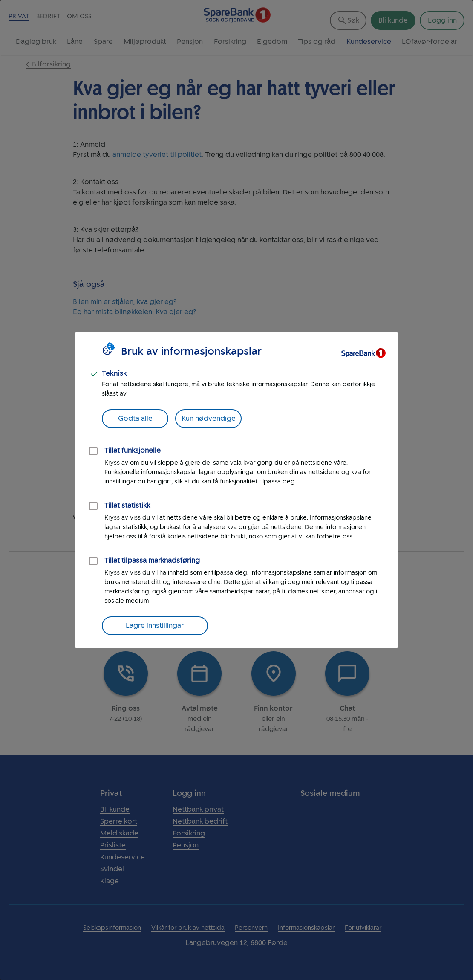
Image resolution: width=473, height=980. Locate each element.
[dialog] (236, 490)
